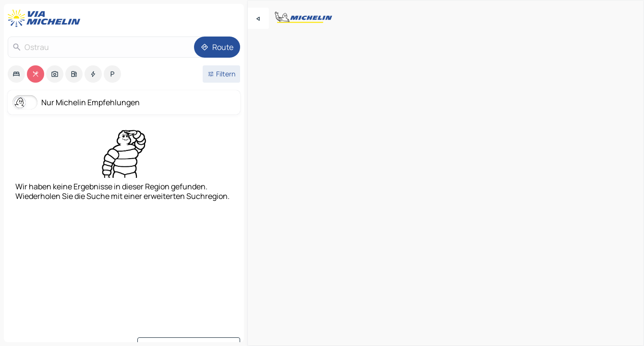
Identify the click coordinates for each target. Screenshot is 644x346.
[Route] (217, 47)
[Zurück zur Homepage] (46, 18)
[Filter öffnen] (221, 74)
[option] (16, 74)
